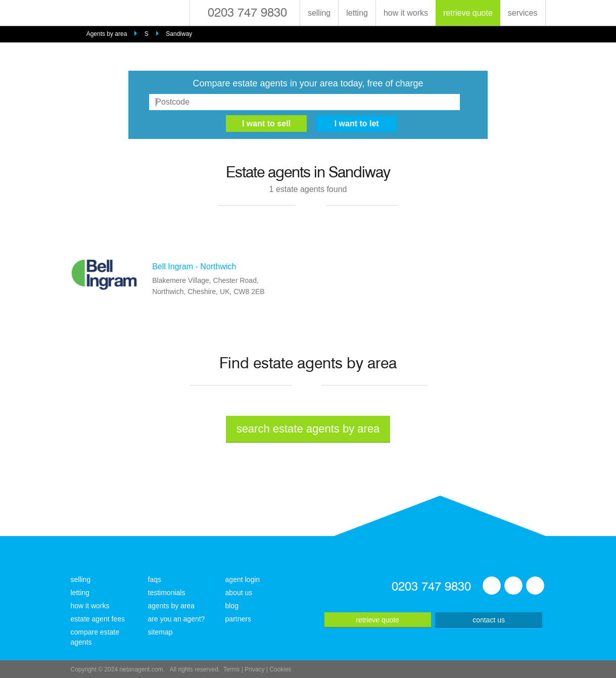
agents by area (172, 606)
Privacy (254, 669)
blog (232, 606)
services (523, 13)
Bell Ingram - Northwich (194, 267)
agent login (243, 579)
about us (239, 593)
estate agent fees (98, 619)
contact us (489, 620)
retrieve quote (468, 13)
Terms (232, 669)
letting (357, 13)
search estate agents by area (308, 429)
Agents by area (107, 34)
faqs (155, 579)
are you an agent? (177, 619)
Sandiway (179, 34)
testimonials (167, 593)
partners (238, 619)
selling (319, 13)
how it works (406, 13)
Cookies (280, 669)
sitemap (160, 632)
